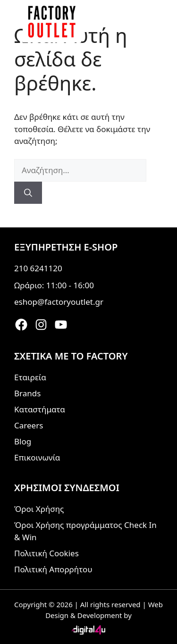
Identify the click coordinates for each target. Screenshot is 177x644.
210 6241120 (38, 268)
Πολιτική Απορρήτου (53, 569)
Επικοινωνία (37, 457)
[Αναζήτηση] (28, 193)
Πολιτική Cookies (46, 553)
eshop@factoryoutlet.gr (59, 302)
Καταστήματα (40, 409)
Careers (29, 425)
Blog (23, 441)
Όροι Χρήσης (39, 509)
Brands (27, 393)
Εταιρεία (30, 377)
